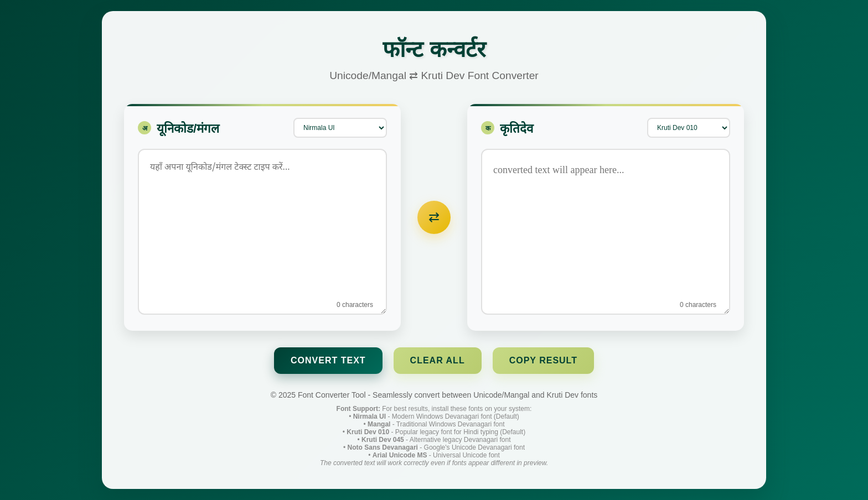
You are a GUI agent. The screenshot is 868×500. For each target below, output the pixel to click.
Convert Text (328, 360)
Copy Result (543, 360)
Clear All (438, 360)
